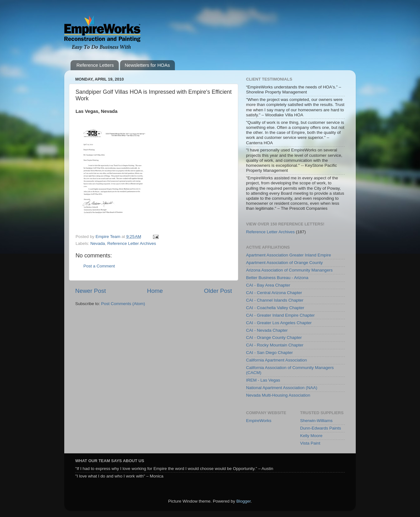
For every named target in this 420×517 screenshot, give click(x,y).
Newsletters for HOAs (147, 65)
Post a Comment (99, 266)
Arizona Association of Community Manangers (289, 270)
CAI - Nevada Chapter (267, 330)
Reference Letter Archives (131, 243)
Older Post (218, 291)
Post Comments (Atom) (123, 304)
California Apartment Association (276, 360)
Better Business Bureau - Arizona (277, 278)
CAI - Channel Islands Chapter (275, 300)
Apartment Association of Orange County (284, 263)
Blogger (244, 501)
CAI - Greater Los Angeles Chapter (279, 323)
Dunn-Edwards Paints (321, 428)
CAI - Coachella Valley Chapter (275, 308)
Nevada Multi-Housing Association (278, 395)
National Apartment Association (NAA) (282, 388)
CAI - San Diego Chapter (269, 353)
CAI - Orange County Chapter (274, 338)
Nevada (98, 243)
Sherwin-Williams (317, 421)
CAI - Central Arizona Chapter (274, 293)
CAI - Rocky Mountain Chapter (275, 345)
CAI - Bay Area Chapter (268, 285)
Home (155, 291)
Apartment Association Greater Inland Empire (289, 255)
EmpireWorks (259, 421)
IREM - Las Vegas (263, 380)
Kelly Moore (311, 436)
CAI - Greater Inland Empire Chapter (280, 315)
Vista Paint (310, 443)
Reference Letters (95, 65)
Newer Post (91, 291)
